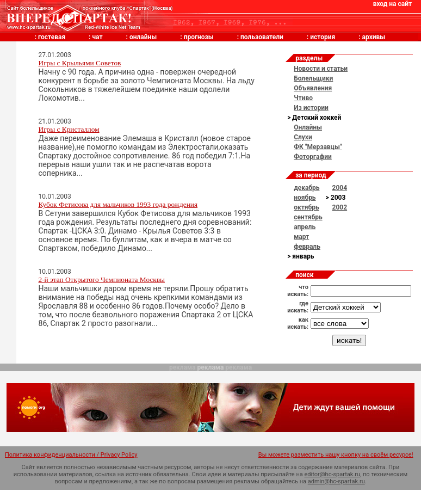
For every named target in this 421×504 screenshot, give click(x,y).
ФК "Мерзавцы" (318, 147)
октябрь (306, 207)
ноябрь (305, 198)
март (301, 237)
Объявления (313, 88)
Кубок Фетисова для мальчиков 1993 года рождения (118, 204)
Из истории (311, 108)
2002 (340, 207)
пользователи (262, 37)
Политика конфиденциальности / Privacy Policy (71, 455)
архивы (374, 37)
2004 (340, 188)
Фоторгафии (313, 157)
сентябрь (308, 217)
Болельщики (313, 78)
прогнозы (199, 37)
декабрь (307, 188)
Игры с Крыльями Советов (80, 63)
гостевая (52, 37)
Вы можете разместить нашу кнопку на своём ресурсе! (336, 455)
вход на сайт (392, 4)
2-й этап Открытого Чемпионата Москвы (102, 279)
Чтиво (303, 98)
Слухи (303, 137)
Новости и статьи (321, 69)
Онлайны (308, 127)
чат (97, 37)
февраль (307, 247)
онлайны (143, 37)
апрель (305, 227)
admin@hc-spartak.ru (336, 481)
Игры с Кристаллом (69, 129)
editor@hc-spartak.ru (333, 474)
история (323, 37)
